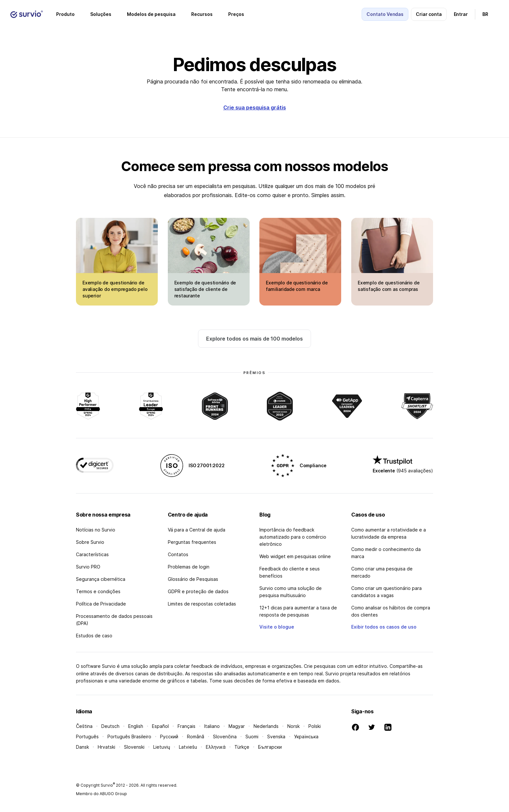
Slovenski (134, 747)
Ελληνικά (216, 747)
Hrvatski (106, 747)
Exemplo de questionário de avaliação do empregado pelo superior (115, 289)
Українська (306, 737)
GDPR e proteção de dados (198, 591)
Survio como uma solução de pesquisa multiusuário (291, 592)
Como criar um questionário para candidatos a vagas (386, 592)
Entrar (461, 14)
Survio (108, 785)
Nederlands (266, 726)
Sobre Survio (90, 542)
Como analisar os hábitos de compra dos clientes (391, 611)
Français (186, 726)
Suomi (252, 737)
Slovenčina (225, 737)
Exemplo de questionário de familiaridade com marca (297, 286)
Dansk (82, 747)
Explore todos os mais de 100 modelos (254, 339)
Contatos (178, 554)
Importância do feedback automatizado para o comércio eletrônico (293, 537)
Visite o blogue (277, 627)
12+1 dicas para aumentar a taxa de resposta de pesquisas (298, 611)
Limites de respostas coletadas (202, 604)
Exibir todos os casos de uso (384, 627)
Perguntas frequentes (192, 542)
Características (92, 554)
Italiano (212, 726)
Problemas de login (189, 567)
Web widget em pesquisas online (295, 556)
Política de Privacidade (101, 604)
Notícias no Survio (96, 530)
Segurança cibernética (101, 579)
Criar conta (429, 14)
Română (196, 737)
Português (87, 737)
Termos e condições (98, 591)
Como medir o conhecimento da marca (386, 553)
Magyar (237, 726)
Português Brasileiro (129, 737)
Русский (169, 737)
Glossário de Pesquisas (193, 579)
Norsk (293, 726)
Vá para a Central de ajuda (197, 530)
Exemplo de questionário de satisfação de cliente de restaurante (205, 289)
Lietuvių (162, 747)
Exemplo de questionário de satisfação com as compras (389, 286)
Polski (315, 726)
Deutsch (110, 726)
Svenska (276, 737)
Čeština (84, 726)
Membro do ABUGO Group (101, 794)
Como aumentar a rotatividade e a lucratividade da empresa (389, 533)
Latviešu (188, 747)
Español (160, 726)
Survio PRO (88, 567)
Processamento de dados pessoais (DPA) (114, 620)
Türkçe (242, 747)
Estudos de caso (94, 636)
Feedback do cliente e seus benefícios (290, 572)
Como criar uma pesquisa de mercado (382, 572)
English (136, 726)
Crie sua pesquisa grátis (255, 107)
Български (270, 747)
